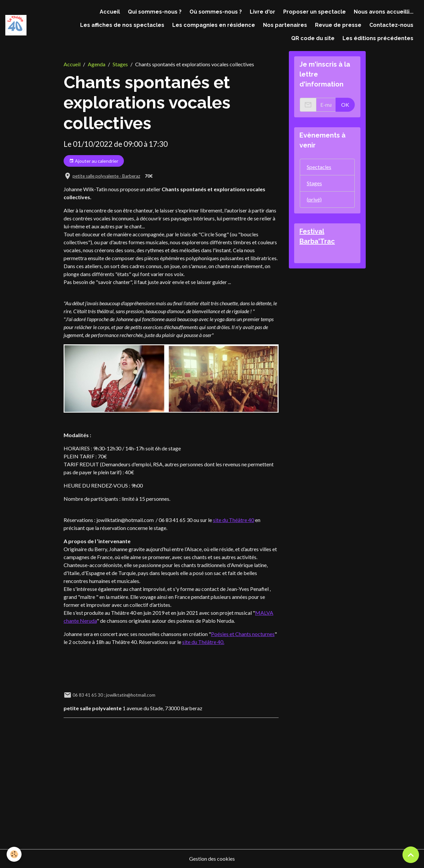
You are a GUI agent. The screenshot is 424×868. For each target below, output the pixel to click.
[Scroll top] (411, 855)
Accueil (110, 12)
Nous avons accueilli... (384, 12)
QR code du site (313, 38)
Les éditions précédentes (378, 38)
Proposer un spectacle (315, 12)
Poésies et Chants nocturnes (243, 634)
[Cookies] (14, 854)
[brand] (16, 25)
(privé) (314, 199)
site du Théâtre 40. (203, 642)
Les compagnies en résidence (214, 25)
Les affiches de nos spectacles (122, 25)
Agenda (97, 64)
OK (345, 105)
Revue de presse (338, 25)
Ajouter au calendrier (94, 161)
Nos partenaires (285, 25)
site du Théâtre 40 (234, 520)
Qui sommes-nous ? (155, 12)
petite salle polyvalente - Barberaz (106, 176)
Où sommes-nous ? (216, 12)
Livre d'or (263, 12)
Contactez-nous (391, 25)
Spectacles (319, 167)
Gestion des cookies (212, 859)
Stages (120, 64)
